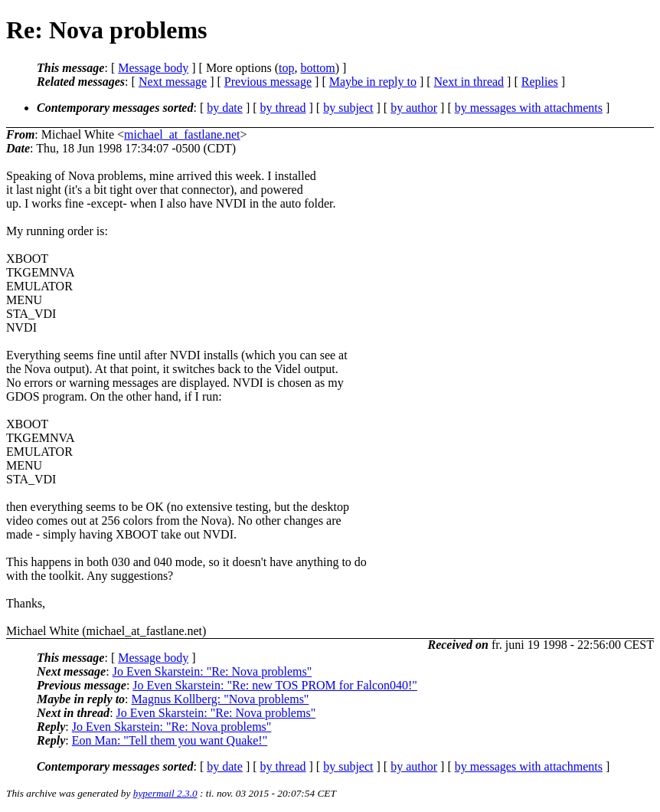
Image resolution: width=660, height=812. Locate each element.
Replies (540, 82)
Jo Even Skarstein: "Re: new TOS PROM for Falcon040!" (275, 685)
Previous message (268, 82)
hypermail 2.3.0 (165, 793)
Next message (173, 82)
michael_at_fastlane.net (182, 134)
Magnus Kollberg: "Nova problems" (221, 699)
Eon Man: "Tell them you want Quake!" (170, 740)
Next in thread (469, 82)
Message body (153, 68)
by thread (283, 108)
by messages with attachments (529, 108)
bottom (317, 68)
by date (225, 108)
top (286, 68)
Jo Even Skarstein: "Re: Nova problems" (212, 671)
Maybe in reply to (373, 82)
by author (414, 108)
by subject (348, 108)
